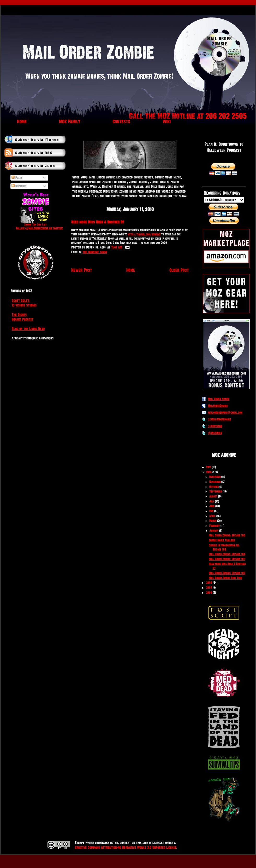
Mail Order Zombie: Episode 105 (227, 535)
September (216, 491)
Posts (17, 178)
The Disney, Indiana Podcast (23, 317)
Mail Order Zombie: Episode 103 (227, 559)
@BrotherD (215, 426)
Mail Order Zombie (219, 399)
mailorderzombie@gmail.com (225, 413)
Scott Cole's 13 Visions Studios (24, 303)
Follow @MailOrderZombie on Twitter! (39, 228)
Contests (121, 121)
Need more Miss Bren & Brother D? (98, 222)
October (214, 487)
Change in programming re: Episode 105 (224, 547)
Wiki (167, 121)
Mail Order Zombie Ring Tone (225, 578)
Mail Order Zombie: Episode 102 (227, 573)
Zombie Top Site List (35, 224)
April (212, 516)
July (212, 501)
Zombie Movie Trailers (222, 540)
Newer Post (82, 270)
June (212, 506)
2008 (209, 588)
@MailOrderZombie (219, 419)
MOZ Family (70, 121)
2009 (209, 583)
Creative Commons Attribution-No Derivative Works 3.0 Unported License (126, 847)
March (213, 521)
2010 (209, 472)
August (213, 496)
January (214, 531)
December (215, 477)
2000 (209, 593)
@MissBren (215, 433)
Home (22, 121)
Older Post (179, 270)
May (211, 511)
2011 (209, 467)
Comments (19, 186)
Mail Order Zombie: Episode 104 (227, 554)
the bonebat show (95, 252)
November (215, 482)
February (215, 526)
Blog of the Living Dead (28, 329)
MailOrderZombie (218, 406)
